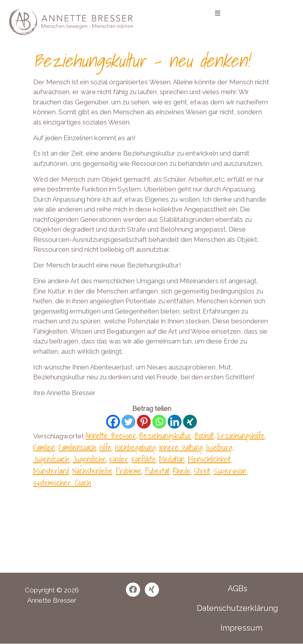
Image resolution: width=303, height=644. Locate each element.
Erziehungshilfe (241, 436)
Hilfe (106, 447)
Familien (44, 447)
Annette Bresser (111, 436)
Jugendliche (89, 459)
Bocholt (204, 436)
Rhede (182, 471)
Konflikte (144, 459)
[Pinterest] (144, 422)
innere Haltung (181, 447)
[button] (218, 13)
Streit (202, 471)
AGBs (238, 588)
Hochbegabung (135, 447)
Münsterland (51, 471)
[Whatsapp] (159, 422)
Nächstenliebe (92, 471)
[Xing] (190, 422)
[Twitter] (128, 422)
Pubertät (157, 471)
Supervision (230, 471)
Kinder (119, 459)
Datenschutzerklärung (238, 608)
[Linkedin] (175, 422)
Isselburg (219, 447)
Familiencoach (77, 447)
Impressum (241, 628)
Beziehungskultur (165, 436)
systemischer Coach (62, 483)
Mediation (172, 459)
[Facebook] (113, 422)
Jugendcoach (51, 459)
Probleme (129, 471)
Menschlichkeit (209, 459)
